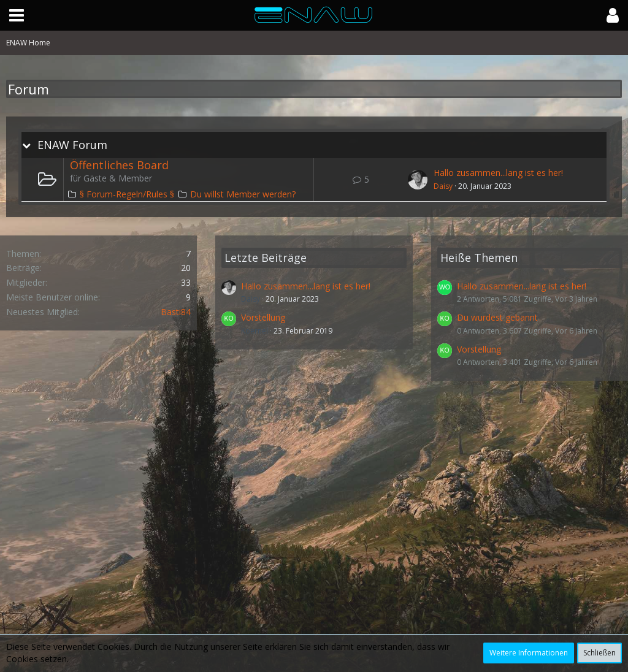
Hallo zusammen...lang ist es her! (498, 173)
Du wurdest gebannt (497, 317)
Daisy (443, 186)
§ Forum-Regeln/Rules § (127, 194)
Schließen (599, 653)
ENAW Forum (72, 145)
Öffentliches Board (119, 165)
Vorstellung (263, 317)
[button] (17, 15)
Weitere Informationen (529, 653)
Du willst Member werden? (243, 194)
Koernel (255, 331)
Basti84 (176, 312)
